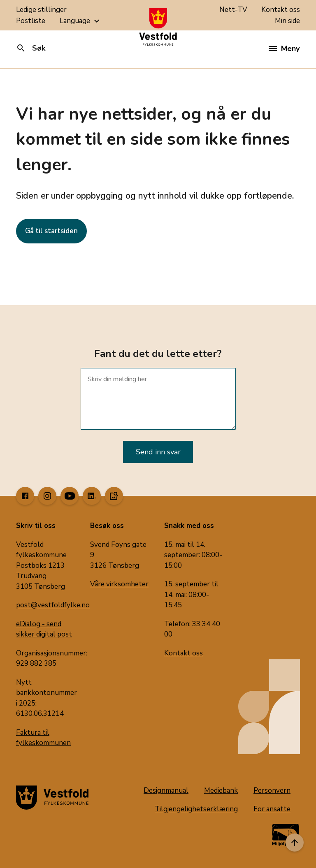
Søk (31, 48)
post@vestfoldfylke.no (53, 605)
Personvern (272, 790)
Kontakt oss (281, 10)
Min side (287, 21)
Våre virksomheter (119, 584)
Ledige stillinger (41, 10)
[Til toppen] (295, 843)
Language (81, 21)
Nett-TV (233, 10)
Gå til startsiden (51, 231)
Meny (284, 49)
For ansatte (272, 809)
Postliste (31, 21)
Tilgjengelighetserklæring (196, 809)
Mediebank (221, 790)
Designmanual (166, 790)
